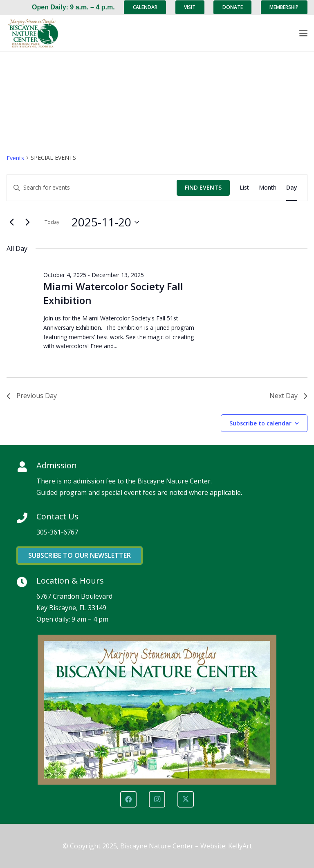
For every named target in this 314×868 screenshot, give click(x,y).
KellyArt (240, 846)
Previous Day (32, 396)
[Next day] (27, 222)
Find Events (203, 187)
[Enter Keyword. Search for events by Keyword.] (92, 188)
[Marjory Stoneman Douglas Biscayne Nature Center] (37, 33)
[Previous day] (11, 222)
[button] (303, 33)
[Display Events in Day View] (292, 188)
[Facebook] (128, 799)
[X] (186, 799)
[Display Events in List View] (244, 188)
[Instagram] (157, 799)
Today (52, 222)
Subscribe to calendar (260, 423)
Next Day (288, 396)
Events (15, 158)
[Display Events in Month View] (268, 188)
